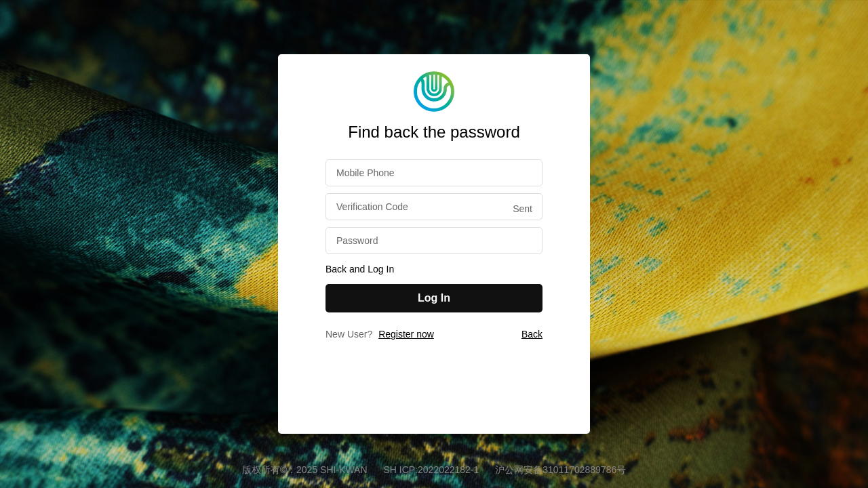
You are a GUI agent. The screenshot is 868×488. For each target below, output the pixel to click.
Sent (522, 209)
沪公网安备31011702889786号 (560, 470)
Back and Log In (360, 269)
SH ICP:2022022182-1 (432, 470)
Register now (406, 334)
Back (532, 334)
